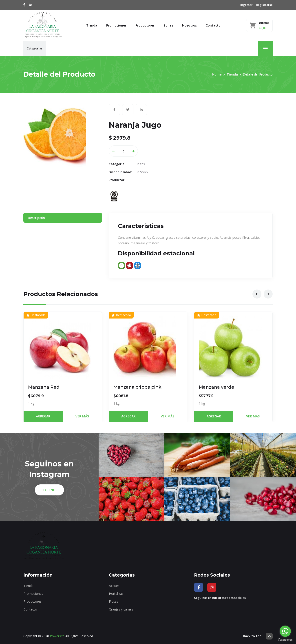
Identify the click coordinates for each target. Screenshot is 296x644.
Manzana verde (216, 387)
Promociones (116, 25)
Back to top (258, 636)
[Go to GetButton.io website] (285, 640)
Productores (145, 25)
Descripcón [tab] (36, 218)
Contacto (213, 25)
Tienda (92, 25)
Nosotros (189, 25)
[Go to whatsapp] (285, 631)
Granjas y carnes (121, 609)
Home (217, 74)
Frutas (114, 601)
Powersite (57, 636)
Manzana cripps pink (137, 387)
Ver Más (82, 416)
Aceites (114, 586)
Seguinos (49, 490)
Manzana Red (44, 387)
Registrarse (264, 5)
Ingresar (246, 5)
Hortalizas (116, 594)
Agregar (43, 416)
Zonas (168, 25)
